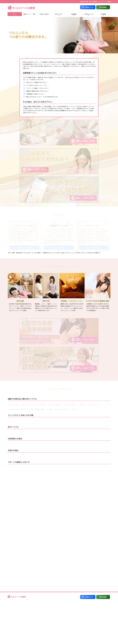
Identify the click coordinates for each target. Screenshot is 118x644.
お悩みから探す (44, 14)
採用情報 (103, 7)
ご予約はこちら (88, 7)
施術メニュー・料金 (30, 14)
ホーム (15, 14)
